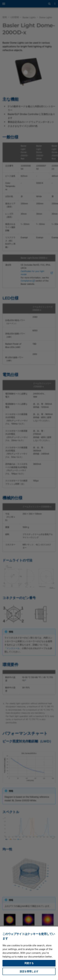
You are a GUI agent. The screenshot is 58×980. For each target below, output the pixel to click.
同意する (29, 963)
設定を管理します (29, 971)
